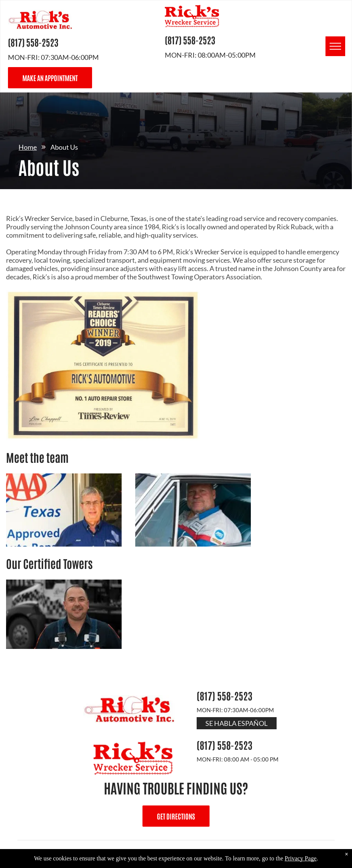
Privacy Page (300, 858)
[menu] (335, 46)
